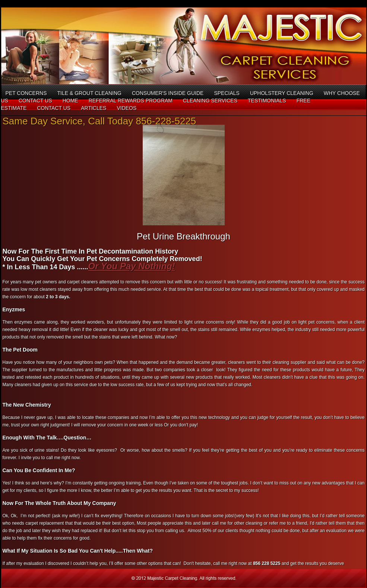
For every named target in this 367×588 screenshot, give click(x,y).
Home (70, 101)
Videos (126, 108)
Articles (94, 108)
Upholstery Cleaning (282, 93)
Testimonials (267, 101)
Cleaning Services (210, 101)
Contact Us (35, 101)
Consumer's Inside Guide (168, 93)
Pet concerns (26, 93)
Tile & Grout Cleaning (89, 93)
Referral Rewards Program (131, 101)
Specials (227, 93)
